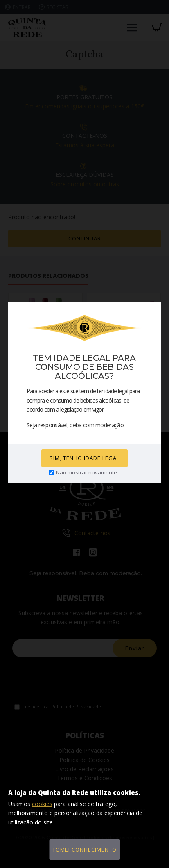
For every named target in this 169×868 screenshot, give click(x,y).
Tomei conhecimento (84, 850)
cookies (42, 804)
